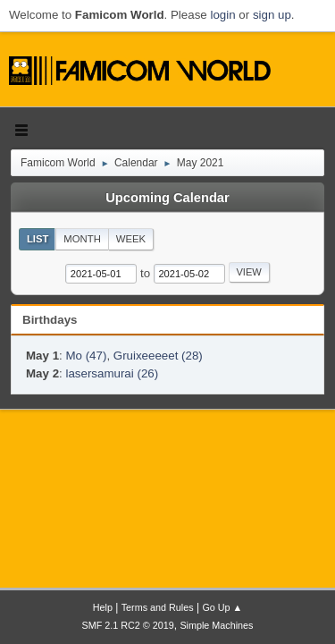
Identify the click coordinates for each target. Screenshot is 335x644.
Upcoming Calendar (167, 198)
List (38, 239)
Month (82, 239)
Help (103, 607)
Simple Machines (216, 625)
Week (131, 239)
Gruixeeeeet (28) (158, 356)
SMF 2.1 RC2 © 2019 (128, 625)
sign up (272, 15)
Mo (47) (86, 356)
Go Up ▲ (222, 607)
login (222, 15)
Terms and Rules (158, 607)
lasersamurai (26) (112, 373)
